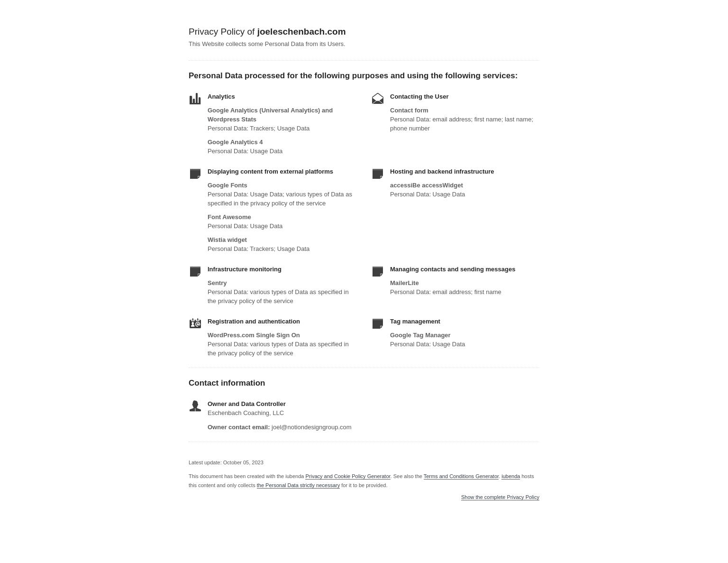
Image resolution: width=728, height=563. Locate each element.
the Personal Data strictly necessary (298, 485)
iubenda (511, 476)
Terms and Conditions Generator (461, 476)
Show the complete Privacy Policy (500, 497)
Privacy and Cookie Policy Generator (348, 476)
